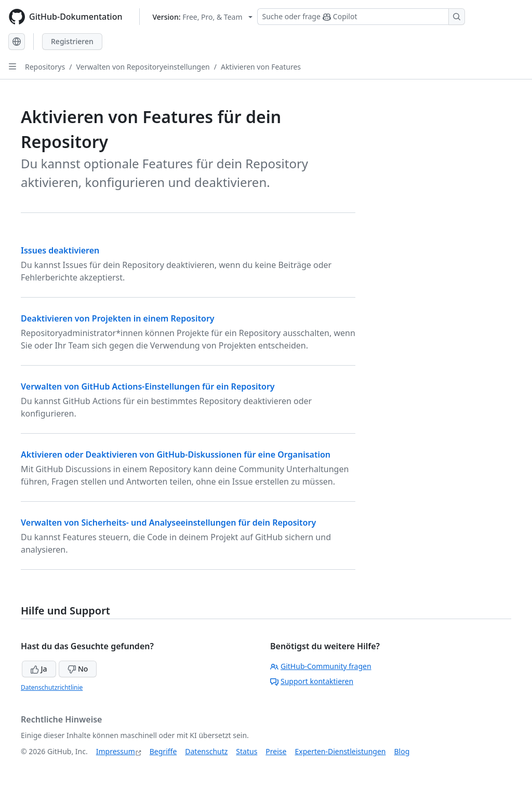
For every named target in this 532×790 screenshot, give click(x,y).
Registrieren (72, 41)
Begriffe (163, 751)
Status (247, 751)
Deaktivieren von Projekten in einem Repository (118, 318)
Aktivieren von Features (261, 67)
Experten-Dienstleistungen (340, 751)
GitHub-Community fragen (321, 666)
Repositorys (45, 67)
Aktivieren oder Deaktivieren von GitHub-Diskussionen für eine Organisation (176, 454)
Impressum (116, 751)
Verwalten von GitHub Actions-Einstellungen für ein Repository (148, 386)
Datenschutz (206, 751)
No (78, 669)
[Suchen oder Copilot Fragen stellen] (361, 17)
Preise (276, 751)
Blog (402, 751)
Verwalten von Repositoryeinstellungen (143, 67)
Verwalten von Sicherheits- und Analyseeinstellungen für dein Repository (168, 523)
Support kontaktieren (312, 681)
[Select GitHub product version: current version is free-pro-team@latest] (203, 17)
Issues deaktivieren (60, 250)
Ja (39, 669)
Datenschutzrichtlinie (52, 687)
